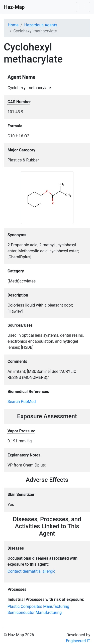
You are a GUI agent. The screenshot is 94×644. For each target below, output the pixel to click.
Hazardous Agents (41, 25)
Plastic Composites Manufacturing (38, 606)
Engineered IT (78, 641)
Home (13, 25)
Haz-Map (14, 7)
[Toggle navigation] (83, 7)
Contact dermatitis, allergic (31, 571)
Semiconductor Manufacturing (35, 612)
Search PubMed (22, 402)
